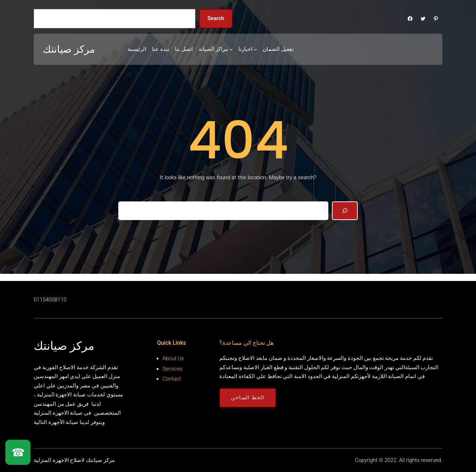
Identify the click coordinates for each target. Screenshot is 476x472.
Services (172, 369)
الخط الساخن (247, 397)
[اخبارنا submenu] (255, 49)
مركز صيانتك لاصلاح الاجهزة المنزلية (74, 460)
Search (216, 18)
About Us (173, 358)
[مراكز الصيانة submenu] (231, 49)
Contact (172, 379)
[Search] (345, 211)
